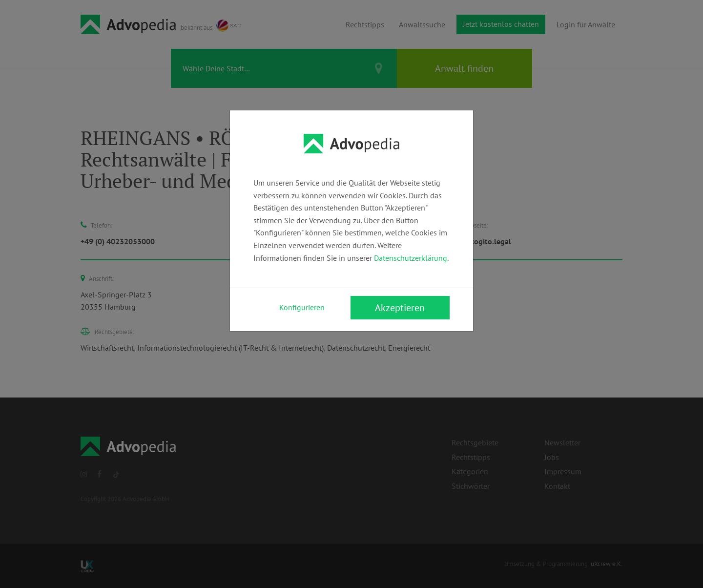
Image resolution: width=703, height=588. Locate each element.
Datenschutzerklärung (411, 258)
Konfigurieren (302, 307)
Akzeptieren (400, 308)
